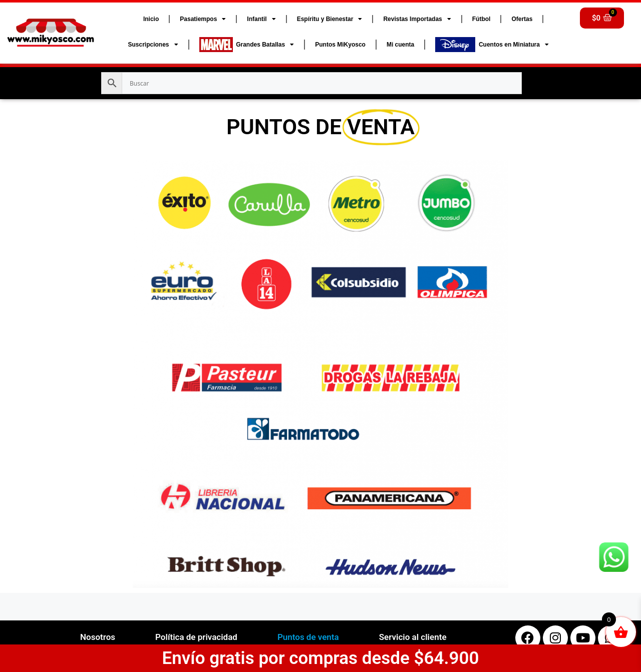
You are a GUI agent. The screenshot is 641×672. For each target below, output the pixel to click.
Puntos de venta (308, 637)
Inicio (151, 19)
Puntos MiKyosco (340, 45)
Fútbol (482, 19)
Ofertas (522, 19)
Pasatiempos (203, 19)
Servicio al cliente (413, 637)
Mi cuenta (400, 45)
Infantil (261, 19)
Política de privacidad (196, 637)
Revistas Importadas (417, 19)
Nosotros (98, 637)
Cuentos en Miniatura (492, 45)
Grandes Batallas (247, 45)
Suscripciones (153, 45)
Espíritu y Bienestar (330, 19)
